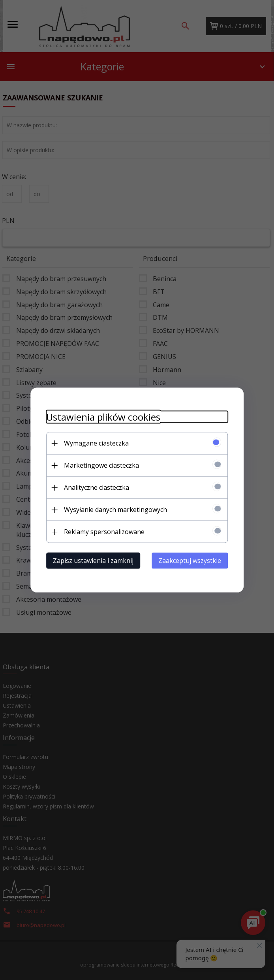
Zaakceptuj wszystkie (190, 561)
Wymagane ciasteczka (96, 443)
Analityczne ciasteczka (97, 487)
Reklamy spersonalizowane (104, 532)
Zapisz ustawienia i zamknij (93, 561)
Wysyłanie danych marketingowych (115, 510)
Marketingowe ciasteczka (101, 465)
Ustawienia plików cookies (103, 417)
